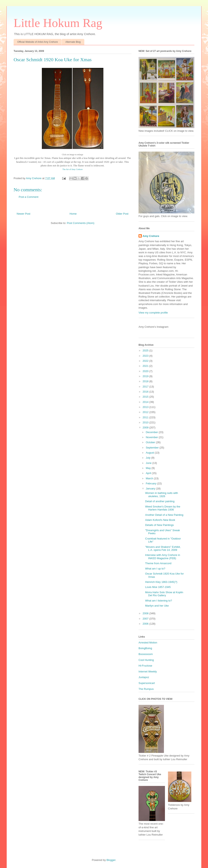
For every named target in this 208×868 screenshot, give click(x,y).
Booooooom (146, 654)
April (149, 473)
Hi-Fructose (145, 666)
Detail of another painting (160, 501)
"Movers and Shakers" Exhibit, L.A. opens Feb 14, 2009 (163, 549)
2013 (146, 407)
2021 (146, 366)
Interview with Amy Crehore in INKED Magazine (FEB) (162, 557)
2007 (146, 619)
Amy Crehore (151, 236)
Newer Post (23, 214)
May (149, 468)
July (149, 458)
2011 (146, 417)
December (152, 432)
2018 (146, 381)
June (149, 463)
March (150, 478)
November (152, 437)
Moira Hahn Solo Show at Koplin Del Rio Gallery (164, 594)
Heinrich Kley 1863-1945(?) (161, 582)
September (153, 448)
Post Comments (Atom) (81, 223)
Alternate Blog (73, 42)
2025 (146, 351)
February (152, 483)
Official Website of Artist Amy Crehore (38, 42)
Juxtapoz (144, 677)
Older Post (122, 214)
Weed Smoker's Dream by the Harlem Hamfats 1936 (163, 508)
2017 (146, 387)
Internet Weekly (148, 672)
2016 (146, 392)
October (151, 442)
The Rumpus (146, 689)
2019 (146, 376)
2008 (146, 613)
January (151, 489)
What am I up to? (155, 569)
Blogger (111, 860)
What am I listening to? (158, 601)
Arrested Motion (148, 643)
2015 (146, 397)
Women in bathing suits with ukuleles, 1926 (161, 495)
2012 (146, 412)
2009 (146, 428)
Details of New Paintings (159, 525)
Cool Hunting (146, 660)
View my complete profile (153, 313)
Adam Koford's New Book (160, 520)
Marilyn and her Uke (157, 606)
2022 (146, 361)
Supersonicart (147, 683)
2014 (146, 402)
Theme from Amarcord (158, 563)
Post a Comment (29, 197)
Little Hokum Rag (58, 23)
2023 (146, 356)
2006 (146, 624)
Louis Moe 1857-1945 (158, 587)
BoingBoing (145, 648)
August (150, 453)
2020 (146, 371)
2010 (146, 422)
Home (73, 214)
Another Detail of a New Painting (164, 515)
